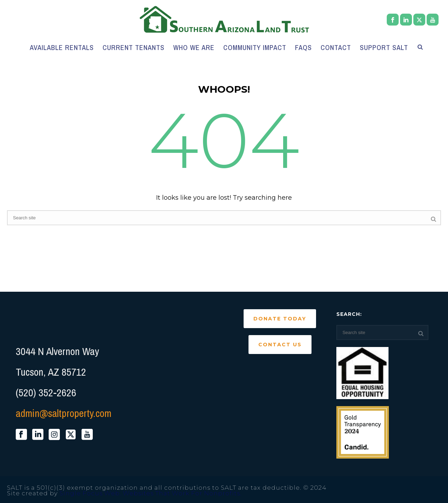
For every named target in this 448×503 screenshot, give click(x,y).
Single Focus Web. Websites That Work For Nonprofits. (150, 493)
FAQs (303, 47)
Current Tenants (134, 47)
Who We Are (194, 47)
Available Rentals (62, 47)
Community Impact (255, 47)
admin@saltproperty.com (64, 413)
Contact (336, 47)
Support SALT (384, 47)
